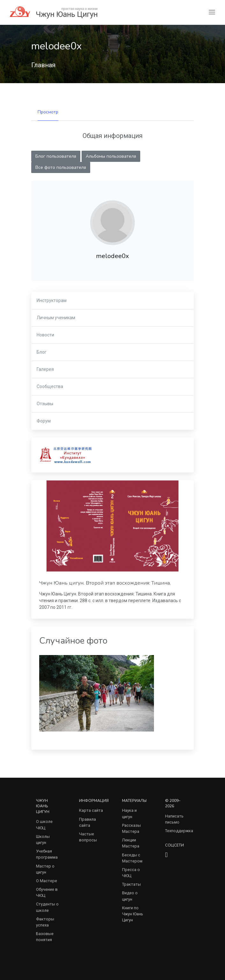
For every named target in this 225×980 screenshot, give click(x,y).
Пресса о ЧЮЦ (131, 873)
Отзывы (45, 404)
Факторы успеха (45, 922)
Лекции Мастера (131, 843)
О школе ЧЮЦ (44, 825)
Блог (42, 352)
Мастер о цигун (45, 869)
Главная (43, 65)
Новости (45, 335)
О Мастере (47, 881)
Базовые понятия (45, 937)
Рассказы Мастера (131, 828)
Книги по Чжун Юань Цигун (133, 914)
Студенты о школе (47, 907)
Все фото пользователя (61, 167)
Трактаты (131, 884)
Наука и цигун (129, 813)
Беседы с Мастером (132, 858)
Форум (44, 421)
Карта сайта (91, 810)
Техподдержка (179, 831)
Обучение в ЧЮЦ (47, 892)
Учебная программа (47, 854)
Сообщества (50, 386)
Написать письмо (174, 819)
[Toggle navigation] (212, 12)
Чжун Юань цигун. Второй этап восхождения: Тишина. (105, 583)
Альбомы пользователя (111, 156)
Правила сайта (87, 822)
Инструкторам (52, 300)
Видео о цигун (130, 896)
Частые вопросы (88, 837)
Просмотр (48, 112)
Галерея (45, 369)
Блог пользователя (56, 156)
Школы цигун (43, 839)
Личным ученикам (56, 318)
